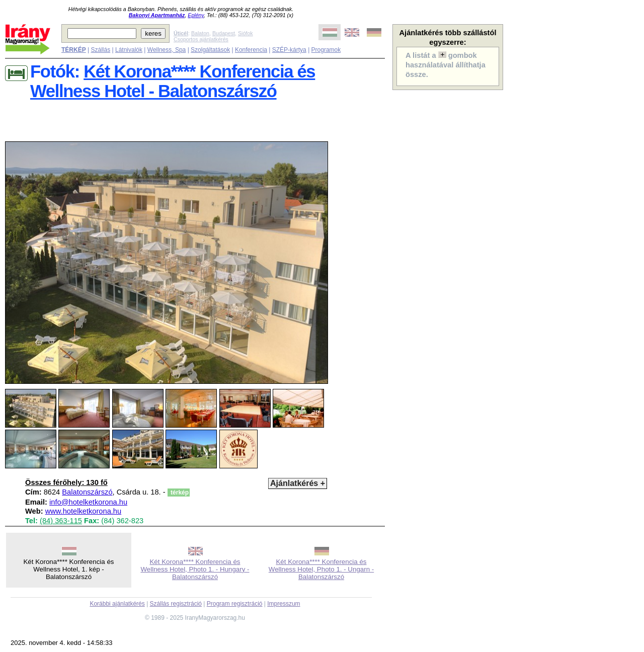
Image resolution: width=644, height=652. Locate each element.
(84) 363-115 (61, 521)
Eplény (196, 15)
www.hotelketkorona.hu (84, 511)
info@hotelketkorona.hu (88, 502)
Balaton (200, 33)
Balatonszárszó (87, 492)
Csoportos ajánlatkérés (201, 39)
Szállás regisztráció (176, 604)
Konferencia (251, 50)
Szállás (100, 50)
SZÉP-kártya (289, 50)
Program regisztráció (235, 604)
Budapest (224, 33)
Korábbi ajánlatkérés (117, 604)
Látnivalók (129, 50)
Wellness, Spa (167, 50)
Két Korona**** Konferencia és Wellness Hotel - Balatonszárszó (173, 81)
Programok (326, 50)
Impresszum (284, 604)
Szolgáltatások (210, 50)
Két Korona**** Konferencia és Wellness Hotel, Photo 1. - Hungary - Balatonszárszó (195, 569)
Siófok (246, 33)
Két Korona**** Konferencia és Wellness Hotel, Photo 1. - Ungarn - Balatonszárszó (321, 569)
